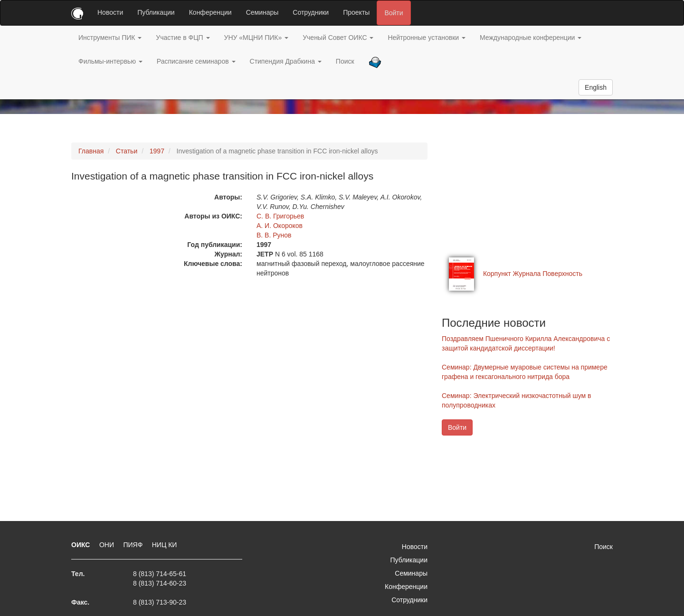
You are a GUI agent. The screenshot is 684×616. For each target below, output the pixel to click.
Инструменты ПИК (110, 38)
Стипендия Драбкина (286, 61)
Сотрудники (311, 12)
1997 (157, 151)
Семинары (262, 12)
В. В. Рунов (274, 235)
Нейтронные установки (427, 38)
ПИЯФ (134, 545)
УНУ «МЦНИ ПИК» (256, 38)
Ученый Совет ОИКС (338, 38)
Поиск (345, 61)
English (596, 87)
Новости (110, 12)
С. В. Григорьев (280, 216)
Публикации (156, 12)
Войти (394, 13)
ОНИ (108, 545)
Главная (91, 151)
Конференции (210, 12)
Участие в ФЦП (183, 38)
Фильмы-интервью (110, 61)
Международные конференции (531, 38)
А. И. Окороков (280, 226)
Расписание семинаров (196, 61)
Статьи (127, 151)
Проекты (356, 12)
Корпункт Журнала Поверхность (533, 274)
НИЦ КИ (165, 545)
